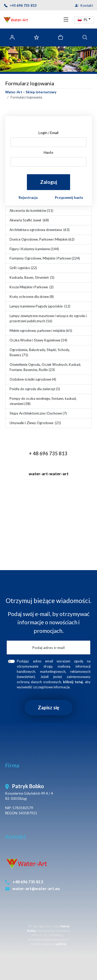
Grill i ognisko (23, 268)
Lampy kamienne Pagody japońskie (40, 306)
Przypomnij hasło (69, 198)
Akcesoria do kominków (31, 211)
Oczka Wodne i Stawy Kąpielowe (38, 340)
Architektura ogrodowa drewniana (40, 230)
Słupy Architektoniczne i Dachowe (38, 413)
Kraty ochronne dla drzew (32, 297)
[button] (84, 20)
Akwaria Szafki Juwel (29, 220)
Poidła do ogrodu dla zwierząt (35, 389)
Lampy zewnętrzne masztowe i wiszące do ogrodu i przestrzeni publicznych (48, 318)
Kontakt (87, 6)
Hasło (48, 152)
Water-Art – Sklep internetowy (31, 92)
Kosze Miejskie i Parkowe (32, 287)
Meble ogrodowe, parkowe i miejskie (41, 331)
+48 (23, 6)
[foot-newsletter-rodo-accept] (11, 661)
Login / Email (48, 133)
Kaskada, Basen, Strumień (32, 277)
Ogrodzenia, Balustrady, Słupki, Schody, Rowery (40, 352)
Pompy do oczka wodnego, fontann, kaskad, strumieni (43, 401)
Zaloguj (48, 182)
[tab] (85, 37)
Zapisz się (48, 707)
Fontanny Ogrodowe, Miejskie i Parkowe (45, 258)
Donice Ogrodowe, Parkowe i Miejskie (42, 239)
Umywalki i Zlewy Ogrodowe (35, 423)
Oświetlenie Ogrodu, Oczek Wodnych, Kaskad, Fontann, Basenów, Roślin (45, 367)
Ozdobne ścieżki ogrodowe (33, 379)
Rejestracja (28, 198)
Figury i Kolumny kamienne (34, 249)
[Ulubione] (36, 37)
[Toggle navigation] (66, 19)
